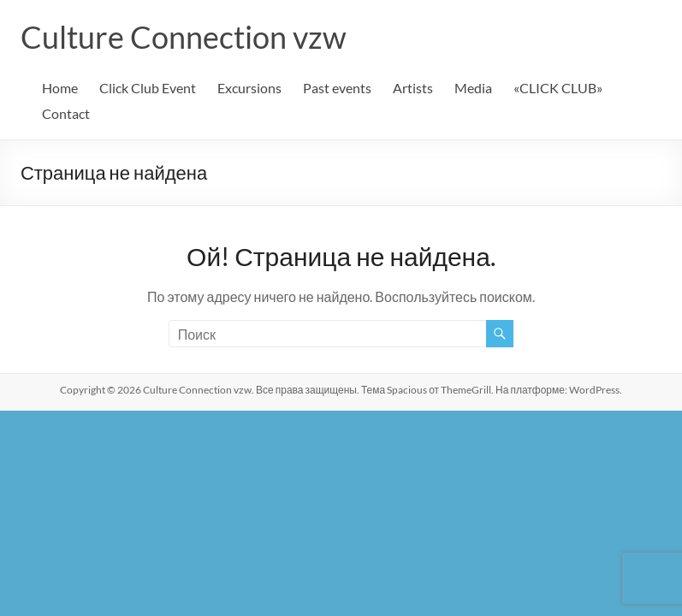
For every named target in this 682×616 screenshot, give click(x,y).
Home (60, 88)
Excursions (249, 88)
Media (473, 88)
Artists (413, 88)
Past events (337, 88)
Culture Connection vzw (184, 37)
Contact (66, 113)
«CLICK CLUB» (558, 88)
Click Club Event (148, 88)
